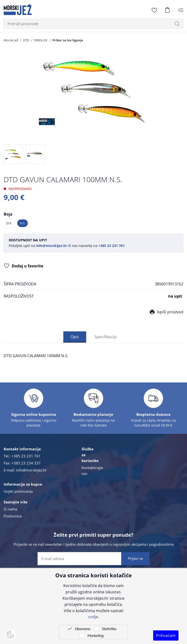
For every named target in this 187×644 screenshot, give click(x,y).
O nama (10, 509)
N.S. (23, 223)
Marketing (96, 636)
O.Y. (9, 223)
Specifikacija (106, 337)
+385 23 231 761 (26, 456)
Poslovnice (13, 517)
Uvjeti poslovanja (18, 492)
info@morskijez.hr (31, 471)
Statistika (109, 629)
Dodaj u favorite (23, 266)
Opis (75, 337)
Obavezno (83, 629)
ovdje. (94, 617)
